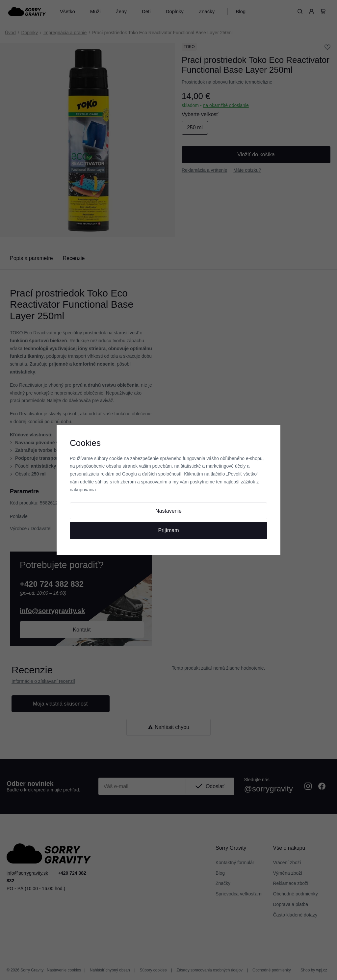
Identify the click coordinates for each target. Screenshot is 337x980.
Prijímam (168, 530)
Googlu (130, 474)
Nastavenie (168, 511)
